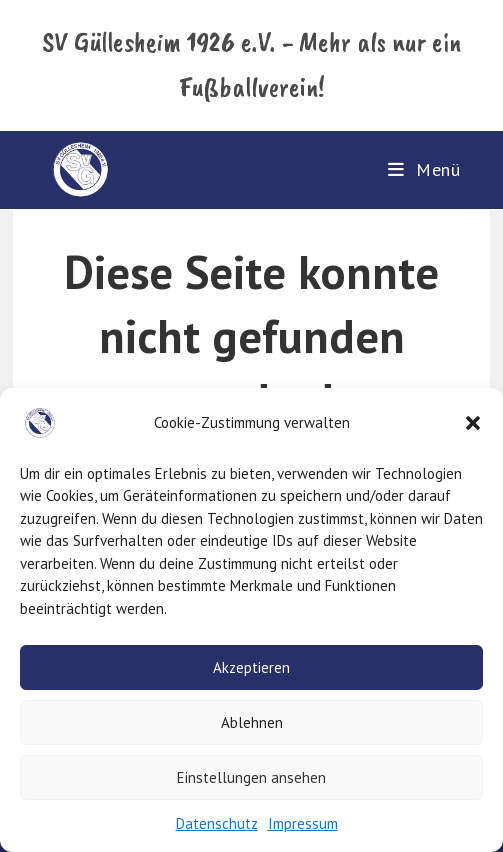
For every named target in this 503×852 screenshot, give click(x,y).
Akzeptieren (251, 667)
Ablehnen (252, 722)
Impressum (303, 823)
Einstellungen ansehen (251, 777)
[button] (473, 423)
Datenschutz (217, 823)
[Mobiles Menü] (424, 169)
